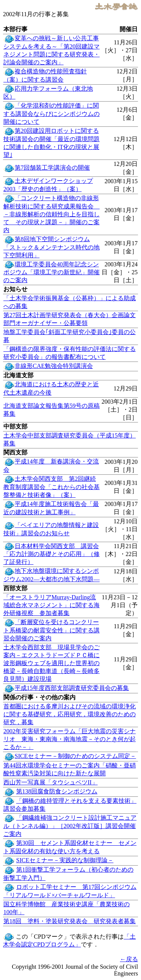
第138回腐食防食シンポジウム (57, 791)
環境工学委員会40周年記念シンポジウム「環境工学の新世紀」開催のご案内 (52, 272)
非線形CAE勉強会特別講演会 (54, 366)
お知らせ (15, 289)
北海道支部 (18, 375)
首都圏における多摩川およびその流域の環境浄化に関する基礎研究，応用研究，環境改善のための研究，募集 (70, 714)
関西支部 (15, 452)
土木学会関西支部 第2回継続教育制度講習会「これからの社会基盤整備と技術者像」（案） (52, 487)
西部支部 (15, 588)
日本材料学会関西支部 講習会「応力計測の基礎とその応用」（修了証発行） (52, 554)
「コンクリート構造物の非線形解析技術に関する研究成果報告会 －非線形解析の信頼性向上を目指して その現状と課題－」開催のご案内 (52, 214)
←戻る (129, 959)
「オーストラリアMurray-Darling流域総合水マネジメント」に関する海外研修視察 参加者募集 (52, 605)
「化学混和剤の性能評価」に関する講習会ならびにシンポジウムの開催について (52, 114)
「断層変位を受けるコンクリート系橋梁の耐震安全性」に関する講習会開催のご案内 (52, 630)
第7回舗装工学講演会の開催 (52, 168)
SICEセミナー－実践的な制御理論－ (65, 860)
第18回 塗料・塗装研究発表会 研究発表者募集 (70, 921)
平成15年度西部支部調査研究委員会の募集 (72, 688)
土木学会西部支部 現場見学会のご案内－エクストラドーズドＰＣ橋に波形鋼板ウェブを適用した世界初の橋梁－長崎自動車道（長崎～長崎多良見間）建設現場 (52, 663)
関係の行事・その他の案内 (39, 697)
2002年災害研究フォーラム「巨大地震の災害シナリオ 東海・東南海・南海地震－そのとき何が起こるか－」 (70, 739)
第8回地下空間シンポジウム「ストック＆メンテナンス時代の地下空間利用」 (52, 247)
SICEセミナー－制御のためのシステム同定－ (75, 756)
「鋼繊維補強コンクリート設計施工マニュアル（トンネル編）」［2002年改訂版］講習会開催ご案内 (70, 826)
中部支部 (15, 426)
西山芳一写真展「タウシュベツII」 (51, 782)
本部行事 (15, 29)
